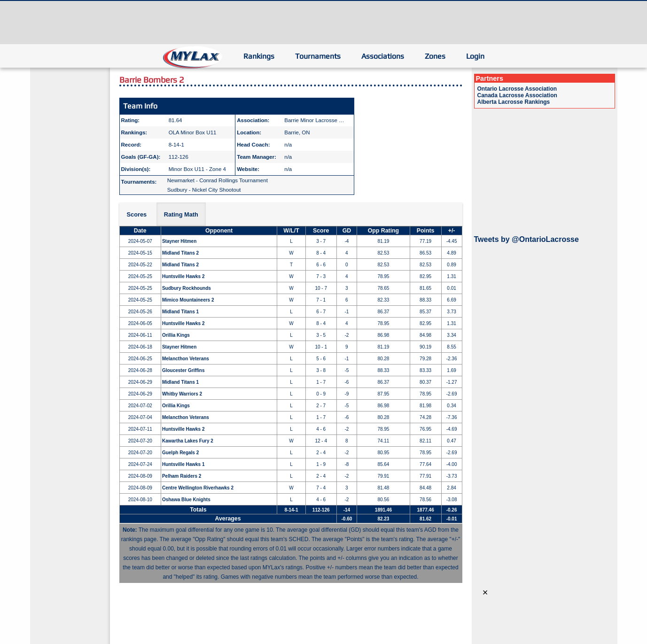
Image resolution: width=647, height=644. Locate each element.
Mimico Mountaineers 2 (188, 300)
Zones (435, 56)
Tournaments (318, 56)
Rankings (259, 56)
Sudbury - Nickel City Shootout (204, 190)
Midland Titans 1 (180, 312)
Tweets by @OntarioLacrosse (526, 239)
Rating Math (181, 214)
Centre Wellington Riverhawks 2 (198, 488)
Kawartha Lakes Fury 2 (188, 441)
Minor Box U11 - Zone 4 (197, 169)
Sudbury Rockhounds (187, 288)
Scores (137, 214)
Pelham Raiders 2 (182, 476)
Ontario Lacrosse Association (517, 89)
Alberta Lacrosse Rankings (514, 102)
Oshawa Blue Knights (186, 500)
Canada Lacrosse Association (517, 95)
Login (475, 56)
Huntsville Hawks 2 (183, 276)
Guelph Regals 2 (180, 453)
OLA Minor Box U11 (193, 132)
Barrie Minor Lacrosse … (314, 120)
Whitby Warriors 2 (182, 394)
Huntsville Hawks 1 (183, 464)
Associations (383, 56)
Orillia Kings (176, 335)
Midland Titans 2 (180, 253)
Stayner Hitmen (179, 241)
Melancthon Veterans (186, 359)
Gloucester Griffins (183, 370)
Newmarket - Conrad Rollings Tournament (218, 180)
